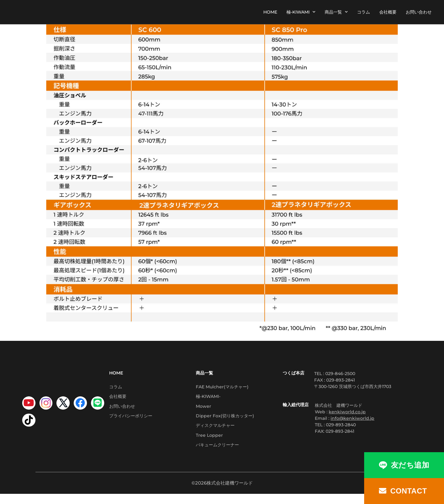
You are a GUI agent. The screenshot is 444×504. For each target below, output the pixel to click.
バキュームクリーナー (217, 454)
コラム (364, 12)
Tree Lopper (209, 443)
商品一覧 (336, 12)
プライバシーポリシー (131, 421)
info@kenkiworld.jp (352, 418)
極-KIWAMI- (208, 399)
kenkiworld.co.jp (347, 412)
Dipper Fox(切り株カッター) (225, 421)
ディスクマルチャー (215, 432)
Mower (203, 410)
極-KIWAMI (301, 12)
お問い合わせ (419, 12)
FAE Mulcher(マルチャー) (222, 387)
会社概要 (388, 12)
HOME (270, 12)
